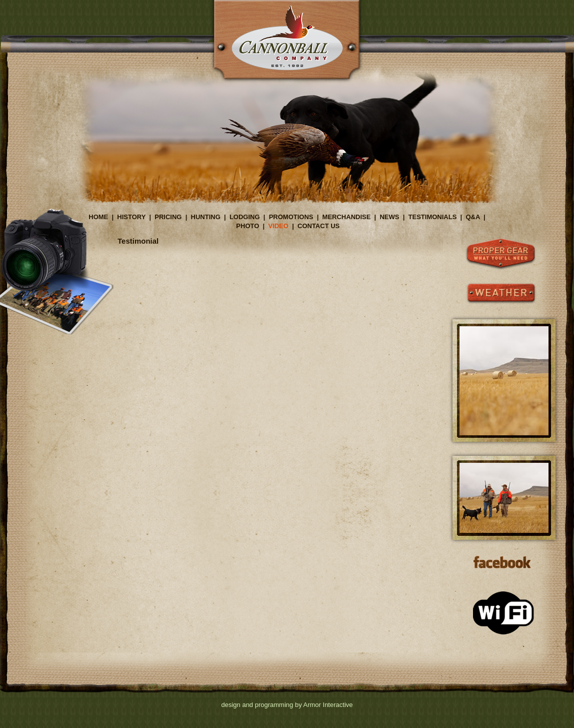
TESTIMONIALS (433, 217)
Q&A (472, 217)
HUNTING (206, 217)
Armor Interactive (328, 705)
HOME (98, 217)
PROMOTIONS (291, 217)
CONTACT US (318, 226)
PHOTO (247, 226)
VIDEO (278, 226)
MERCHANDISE (347, 217)
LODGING (245, 217)
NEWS (389, 217)
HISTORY (131, 217)
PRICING (168, 217)
